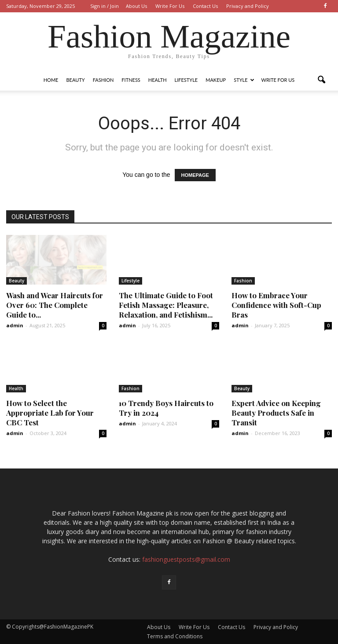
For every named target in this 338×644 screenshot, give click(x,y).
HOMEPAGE (195, 175)
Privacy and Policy (248, 6)
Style (244, 80)
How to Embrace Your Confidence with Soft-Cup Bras (276, 305)
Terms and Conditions (175, 636)
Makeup (216, 80)
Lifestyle (186, 80)
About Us (136, 6)
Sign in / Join (105, 6)
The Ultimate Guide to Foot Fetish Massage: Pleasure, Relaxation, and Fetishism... (166, 305)
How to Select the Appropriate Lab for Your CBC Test (50, 413)
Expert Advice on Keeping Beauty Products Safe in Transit (276, 413)
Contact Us (205, 6)
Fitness (131, 80)
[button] (321, 80)
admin (15, 325)
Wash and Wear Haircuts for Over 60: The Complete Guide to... (55, 305)
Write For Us (170, 6)
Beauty (75, 80)
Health (158, 80)
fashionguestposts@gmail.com (186, 559)
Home (51, 80)
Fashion (103, 80)
